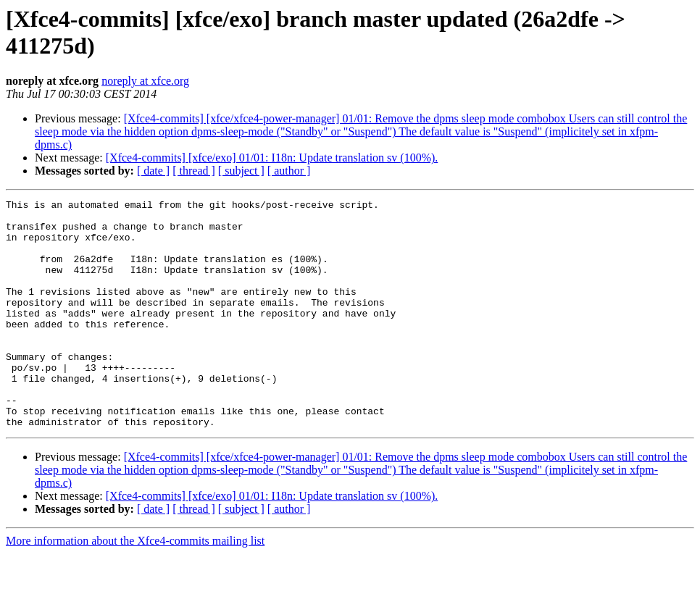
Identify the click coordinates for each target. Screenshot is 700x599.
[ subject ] (241, 171)
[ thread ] (194, 171)
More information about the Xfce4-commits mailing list (135, 586)
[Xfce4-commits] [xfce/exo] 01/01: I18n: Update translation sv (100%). (272, 158)
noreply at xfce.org (145, 81)
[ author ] (289, 171)
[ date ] (153, 171)
